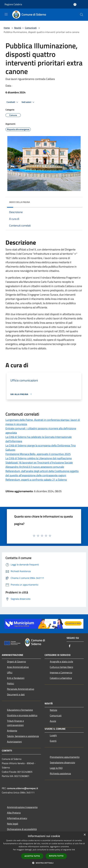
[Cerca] (82, 15)
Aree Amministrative (18, 667)
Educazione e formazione (20, 710)
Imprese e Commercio (61, 672)
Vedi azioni (28, 102)
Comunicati (31, 28)
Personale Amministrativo (21, 689)
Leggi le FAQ (56, 768)
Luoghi (53, 735)
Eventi (53, 741)
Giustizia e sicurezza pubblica (22, 715)
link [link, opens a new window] (73, 850)
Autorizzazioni (14, 742)
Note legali (13, 824)
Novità (18, 28)
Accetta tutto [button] (32, 856)
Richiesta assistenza (60, 773)
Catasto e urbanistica (61, 678)
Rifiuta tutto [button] (56, 856)
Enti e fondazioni (16, 678)
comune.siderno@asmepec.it (23, 788)
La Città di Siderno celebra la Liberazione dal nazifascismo (39, 458)
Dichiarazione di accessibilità (22, 829)
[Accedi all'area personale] (75, 4)
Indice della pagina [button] (19, 202)
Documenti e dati (16, 694)
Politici (11, 683)
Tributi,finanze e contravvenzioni (15, 723)
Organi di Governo (16, 661)
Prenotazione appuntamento (65, 757)
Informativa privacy (17, 818)
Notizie (53, 710)
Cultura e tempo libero (61, 667)
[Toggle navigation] (6, 14)
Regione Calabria (13, 4)
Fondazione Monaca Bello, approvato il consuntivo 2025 (38, 454)
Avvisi (53, 721)
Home (7, 28)
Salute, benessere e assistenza (23, 736)
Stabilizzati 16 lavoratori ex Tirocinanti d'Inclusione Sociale (39, 463)
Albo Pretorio (14, 813)
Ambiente (12, 731)
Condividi (13, 102)
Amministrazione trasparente (22, 807)
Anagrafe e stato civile (61, 661)
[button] (44, 863)
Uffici (10, 672)
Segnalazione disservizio (62, 762)
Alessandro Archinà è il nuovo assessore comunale (35, 467)
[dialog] (44, 850)
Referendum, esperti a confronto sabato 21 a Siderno (36, 480)
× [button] (85, 835)
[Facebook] (70, 646)
